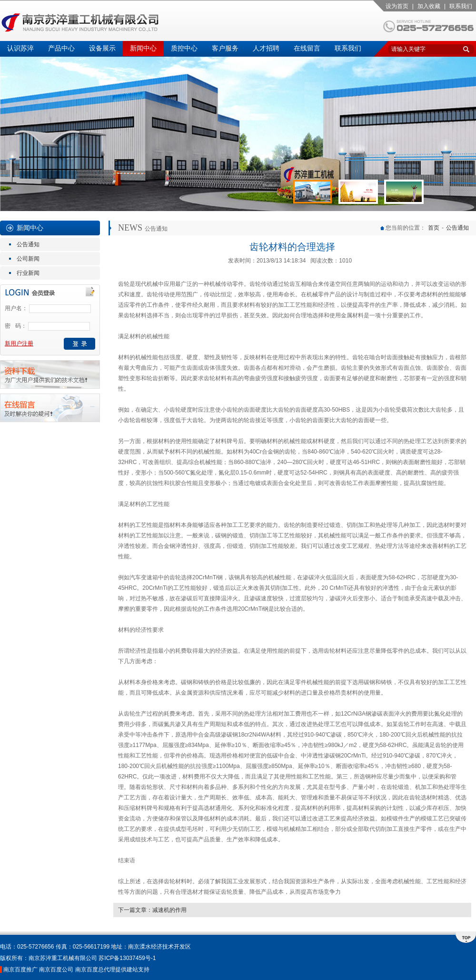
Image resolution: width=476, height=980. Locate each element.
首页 (434, 228)
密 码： (16, 326)
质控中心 (184, 48)
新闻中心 (143, 48)
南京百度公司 (56, 970)
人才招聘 (266, 48)
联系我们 (461, 6)
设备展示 (102, 48)
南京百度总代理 (95, 970)
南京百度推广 (20, 970)
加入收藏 (429, 6)
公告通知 (28, 244)
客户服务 (225, 48)
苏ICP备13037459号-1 (127, 958)
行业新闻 (28, 273)
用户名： (16, 308)
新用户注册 (19, 344)
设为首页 (397, 6)
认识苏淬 (20, 48)
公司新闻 (28, 259)
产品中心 (61, 48)
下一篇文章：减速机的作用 (152, 910)
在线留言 (307, 48)
